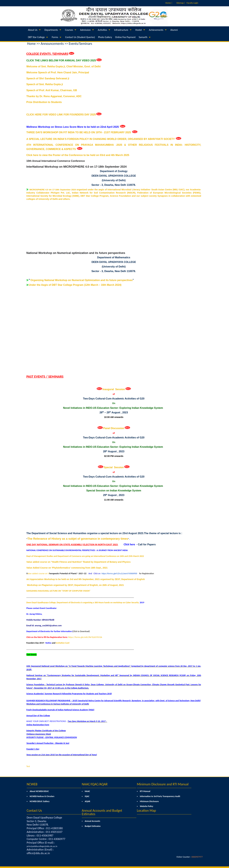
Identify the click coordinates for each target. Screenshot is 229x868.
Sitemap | (181, 3)
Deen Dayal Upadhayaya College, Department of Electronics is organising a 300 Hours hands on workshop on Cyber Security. (83, 603)
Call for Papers (147, 544)
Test (28, 766)
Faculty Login (192, 3)
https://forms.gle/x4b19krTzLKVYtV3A (85, 637)
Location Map (147, 811)
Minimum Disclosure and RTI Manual (163, 784)
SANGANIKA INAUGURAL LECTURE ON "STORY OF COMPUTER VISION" (58, 591)
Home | (169, 3)
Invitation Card (63, 643)
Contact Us (34, 811)
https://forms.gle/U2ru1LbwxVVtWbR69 (119, 573)
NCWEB (32, 784)
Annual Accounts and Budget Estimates (102, 812)
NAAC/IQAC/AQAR (95, 784)
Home (31, 44)
